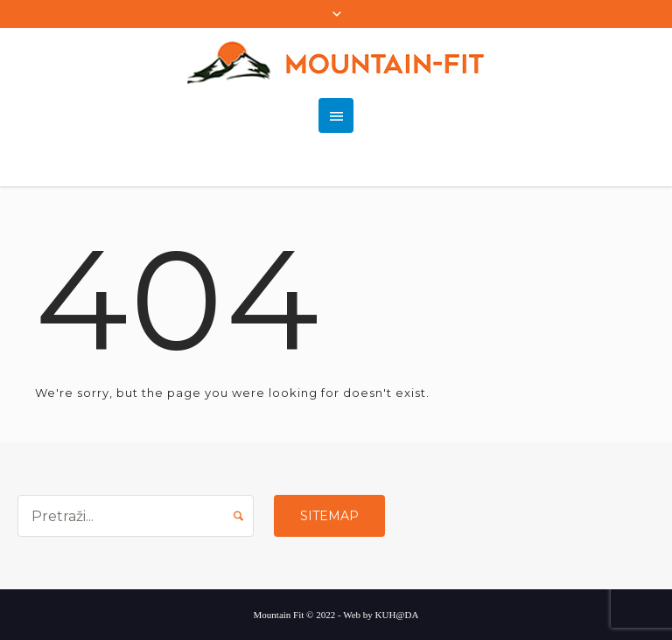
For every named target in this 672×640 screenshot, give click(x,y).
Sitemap (329, 516)
